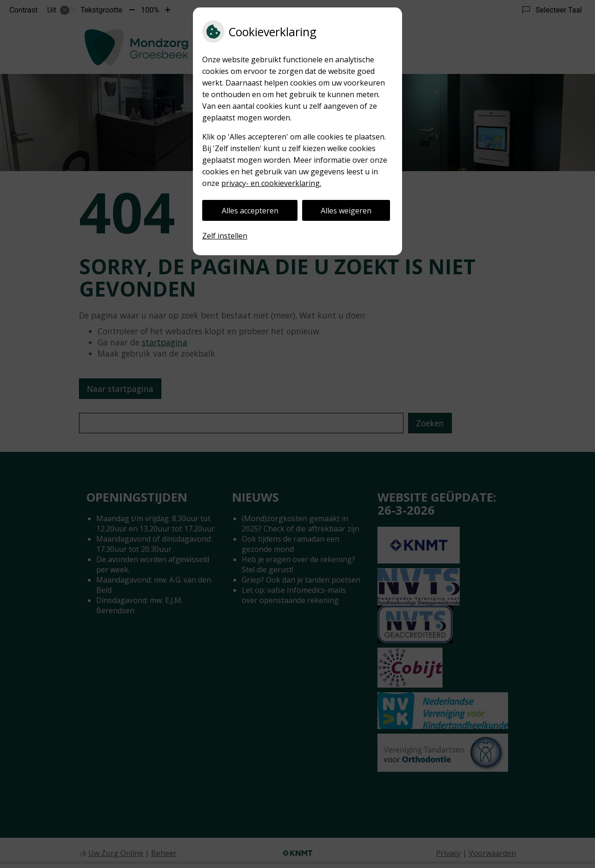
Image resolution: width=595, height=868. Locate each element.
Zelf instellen (225, 236)
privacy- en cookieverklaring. (271, 183)
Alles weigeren (346, 211)
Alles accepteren (250, 211)
